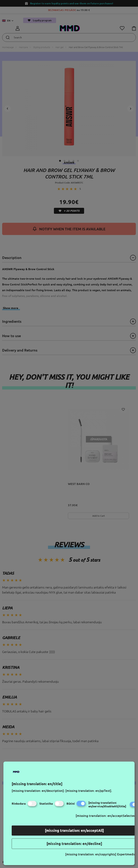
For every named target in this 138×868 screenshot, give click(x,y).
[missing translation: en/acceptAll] (74, 830)
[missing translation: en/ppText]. (89, 791)
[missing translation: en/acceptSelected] (106, 816)
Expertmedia (126, 854)
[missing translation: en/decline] (74, 844)
